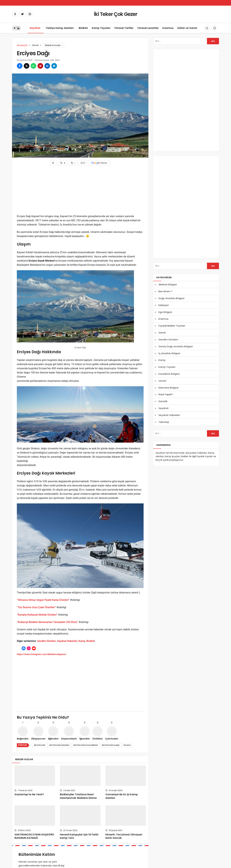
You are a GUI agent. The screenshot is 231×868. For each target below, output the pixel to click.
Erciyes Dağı (40, 745)
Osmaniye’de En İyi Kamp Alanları (122, 796)
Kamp (82, 641)
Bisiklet (83, 28)
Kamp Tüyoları (101, 28)
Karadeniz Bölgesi (169, 374)
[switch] (16, 28)
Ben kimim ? (165, 291)
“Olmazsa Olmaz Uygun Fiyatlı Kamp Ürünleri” (43, 600)
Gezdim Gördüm (47, 641)
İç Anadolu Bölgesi (169, 353)
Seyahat (35, 28)
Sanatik (163, 401)
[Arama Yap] (207, 28)
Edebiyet (164, 305)
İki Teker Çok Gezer (116, 14)
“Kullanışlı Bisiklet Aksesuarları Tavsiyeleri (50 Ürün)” (47, 622)
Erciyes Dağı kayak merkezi (86, 745)
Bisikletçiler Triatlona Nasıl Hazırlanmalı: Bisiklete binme (78, 796)
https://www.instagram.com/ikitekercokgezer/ (42, 654)
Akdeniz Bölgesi (168, 284)
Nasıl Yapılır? (166, 394)
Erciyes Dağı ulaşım (111, 745)
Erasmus (168, 28)
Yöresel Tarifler (124, 28)
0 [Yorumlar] (83, 163)
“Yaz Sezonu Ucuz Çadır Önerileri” (36, 607)
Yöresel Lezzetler (148, 28)
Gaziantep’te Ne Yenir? (29, 795)
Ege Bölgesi (165, 312)
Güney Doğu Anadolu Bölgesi (176, 346)
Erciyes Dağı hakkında (59, 745)
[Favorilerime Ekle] (53, 163)
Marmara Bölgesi (168, 388)
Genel (162, 333)
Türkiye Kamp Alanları (60, 28)
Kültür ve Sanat (187, 28)
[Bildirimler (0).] (215, 28)
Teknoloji (164, 422)
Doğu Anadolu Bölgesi (171, 298)
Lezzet (162, 381)
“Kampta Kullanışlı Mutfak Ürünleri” (37, 615)
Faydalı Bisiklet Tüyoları (172, 326)
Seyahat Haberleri (67, 641)
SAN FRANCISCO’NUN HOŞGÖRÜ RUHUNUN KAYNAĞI (34, 836)
